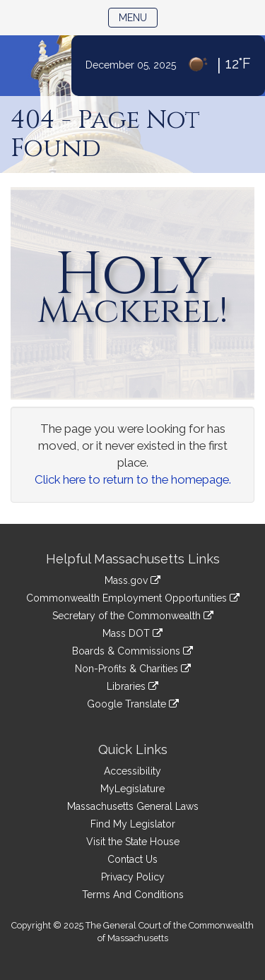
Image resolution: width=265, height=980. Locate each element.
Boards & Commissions (132, 651)
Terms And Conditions (133, 895)
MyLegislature (132, 789)
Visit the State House (133, 842)
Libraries (132, 686)
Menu (138, 17)
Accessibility (132, 771)
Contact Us (132, 859)
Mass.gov (132, 580)
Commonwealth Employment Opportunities (133, 598)
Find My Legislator (133, 824)
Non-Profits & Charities (133, 669)
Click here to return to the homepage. (133, 479)
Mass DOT (132, 633)
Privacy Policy (133, 877)
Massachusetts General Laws (133, 806)
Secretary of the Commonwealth (133, 616)
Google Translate (133, 704)
